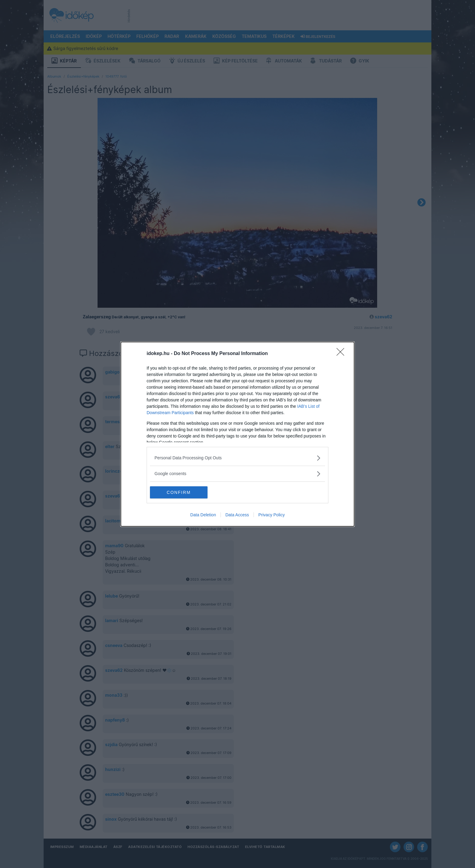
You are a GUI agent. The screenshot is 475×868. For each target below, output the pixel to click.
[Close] (342, 354)
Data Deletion (203, 515)
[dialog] (237, 434)
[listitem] (237, 458)
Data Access (237, 515)
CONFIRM (179, 492)
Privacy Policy (272, 515)
